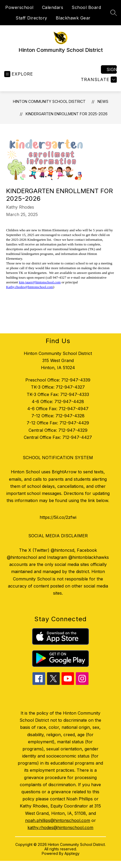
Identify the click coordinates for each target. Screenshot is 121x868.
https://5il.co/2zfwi (58, 517)
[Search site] (114, 13)
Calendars (53, 7)
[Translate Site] (98, 80)
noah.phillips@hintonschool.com (58, 820)
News (103, 101)
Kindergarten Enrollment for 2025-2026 (67, 114)
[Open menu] (19, 74)
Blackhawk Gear (73, 18)
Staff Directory (31, 18)
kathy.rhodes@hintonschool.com (60, 827)
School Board (86, 7)
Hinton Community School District (49, 101)
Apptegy (72, 853)
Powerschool (19, 7)
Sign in (112, 69)
